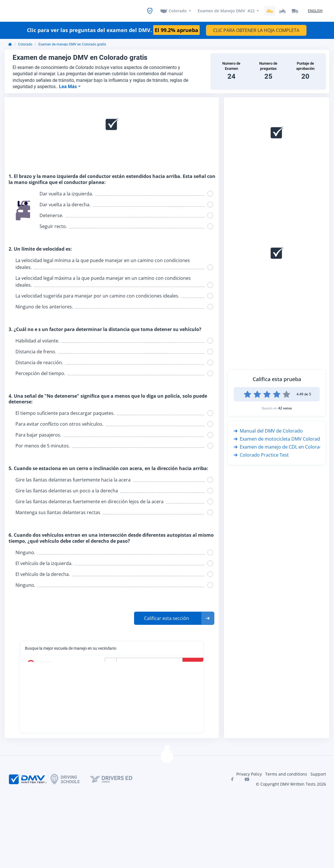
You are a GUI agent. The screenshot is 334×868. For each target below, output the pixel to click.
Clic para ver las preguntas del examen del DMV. (113, 30)
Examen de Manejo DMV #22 (226, 10)
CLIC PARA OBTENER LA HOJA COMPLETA (256, 30)
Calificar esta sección (167, 617)
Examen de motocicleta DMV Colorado (278, 438)
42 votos (285, 408)
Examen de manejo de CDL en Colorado (279, 446)
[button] (174, 617)
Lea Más (68, 86)
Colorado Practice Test (261, 454)
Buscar (194, 663)
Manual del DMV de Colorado (268, 430)
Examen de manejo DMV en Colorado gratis (72, 44)
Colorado (178, 10)
